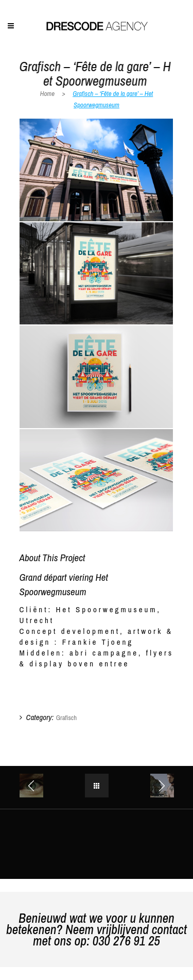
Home (47, 94)
